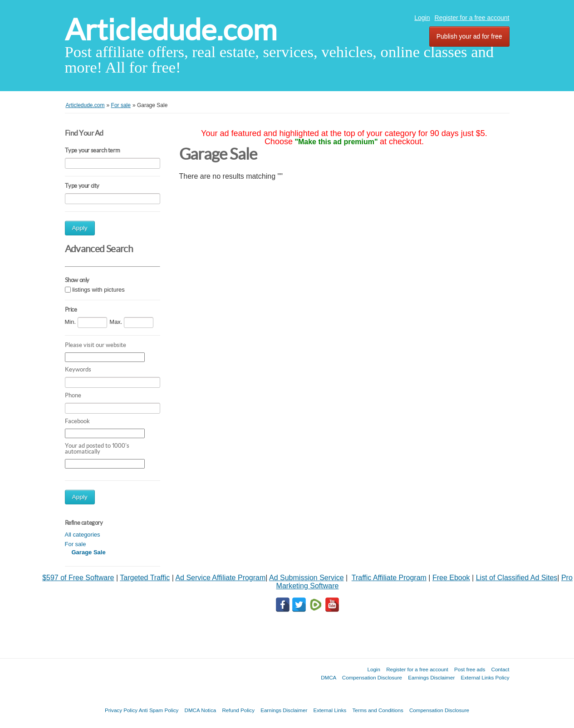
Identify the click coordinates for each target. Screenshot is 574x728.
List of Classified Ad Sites (517, 578)
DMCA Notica (201, 710)
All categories (83, 535)
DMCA (329, 677)
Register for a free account (472, 18)
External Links (330, 710)
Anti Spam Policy (159, 710)
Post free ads (470, 669)
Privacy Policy (121, 710)
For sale (76, 544)
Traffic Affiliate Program (389, 578)
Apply (80, 228)
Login (422, 18)
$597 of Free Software (78, 578)
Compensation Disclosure (372, 677)
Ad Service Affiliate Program (220, 578)
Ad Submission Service (307, 578)
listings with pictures (98, 290)
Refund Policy (238, 710)
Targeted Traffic (145, 578)
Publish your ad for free (469, 36)
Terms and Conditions (378, 710)
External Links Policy (485, 677)
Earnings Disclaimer (431, 677)
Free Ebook (451, 578)
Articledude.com (171, 30)
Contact (500, 669)
